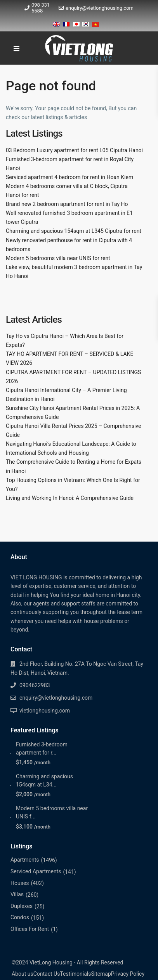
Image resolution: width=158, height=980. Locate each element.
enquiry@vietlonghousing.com (100, 8)
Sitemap (101, 974)
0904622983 (35, 685)
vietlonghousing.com (45, 711)
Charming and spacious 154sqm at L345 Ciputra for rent (74, 231)
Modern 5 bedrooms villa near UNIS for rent (58, 258)
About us (23, 974)
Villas (17, 894)
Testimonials (75, 974)
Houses (20, 883)
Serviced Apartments (36, 871)
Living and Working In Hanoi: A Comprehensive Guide (70, 498)
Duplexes (22, 906)
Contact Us (47, 974)
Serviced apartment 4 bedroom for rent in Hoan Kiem (69, 177)
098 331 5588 (41, 8)
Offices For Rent (30, 929)
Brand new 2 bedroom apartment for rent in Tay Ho (67, 204)
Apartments (25, 860)
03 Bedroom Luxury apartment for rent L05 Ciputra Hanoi (74, 150)
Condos (20, 917)
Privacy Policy (128, 974)
